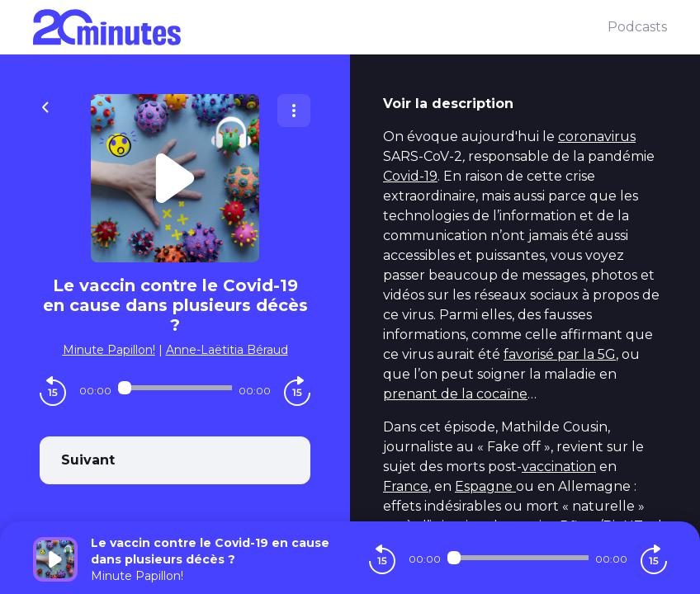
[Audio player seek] (175, 388)
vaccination (559, 467)
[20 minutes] (320, 27)
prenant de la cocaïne (455, 394)
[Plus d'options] (294, 111)
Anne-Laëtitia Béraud (227, 350)
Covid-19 (410, 176)
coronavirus (597, 137)
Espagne (485, 486)
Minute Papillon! (109, 350)
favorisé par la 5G (560, 354)
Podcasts (637, 27)
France (406, 486)
